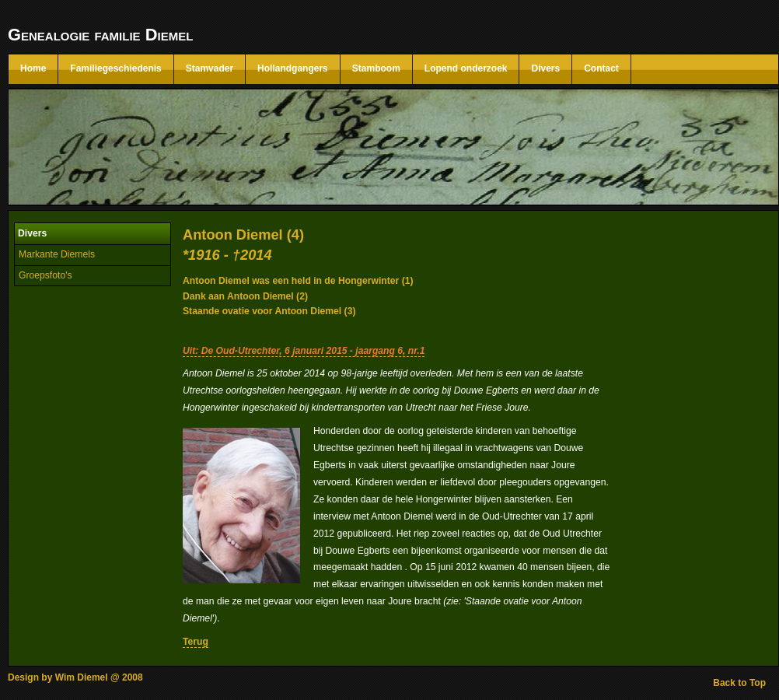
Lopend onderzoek (466, 68)
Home (33, 68)
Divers (545, 68)
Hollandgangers (293, 68)
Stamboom (376, 68)
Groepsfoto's (45, 275)
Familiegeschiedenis (115, 68)
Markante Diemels (57, 254)
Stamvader (210, 68)
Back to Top (739, 683)
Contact (601, 68)
